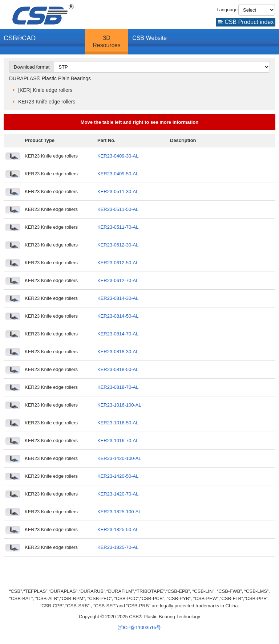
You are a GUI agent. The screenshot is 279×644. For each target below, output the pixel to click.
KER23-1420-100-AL (119, 458)
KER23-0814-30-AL (118, 298)
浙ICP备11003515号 (140, 627)
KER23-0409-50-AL (118, 174)
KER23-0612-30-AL (118, 245)
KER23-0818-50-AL (118, 369)
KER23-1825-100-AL (119, 512)
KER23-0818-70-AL (118, 387)
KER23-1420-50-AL (118, 476)
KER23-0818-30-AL (118, 352)
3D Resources (106, 42)
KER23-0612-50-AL (118, 263)
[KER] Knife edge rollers (45, 90)
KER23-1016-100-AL (119, 405)
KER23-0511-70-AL (118, 227)
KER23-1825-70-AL (118, 547)
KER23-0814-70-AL (118, 334)
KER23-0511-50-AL (118, 209)
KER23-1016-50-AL (118, 423)
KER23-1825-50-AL (118, 529)
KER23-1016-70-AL (118, 441)
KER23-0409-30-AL (118, 156)
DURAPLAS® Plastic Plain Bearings (50, 78)
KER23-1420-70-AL (118, 494)
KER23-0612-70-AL (118, 280)
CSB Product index (246, 22)
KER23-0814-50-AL (118, 316)
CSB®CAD (20, 38)
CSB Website (149, 38)
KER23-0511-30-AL (118, 191)
